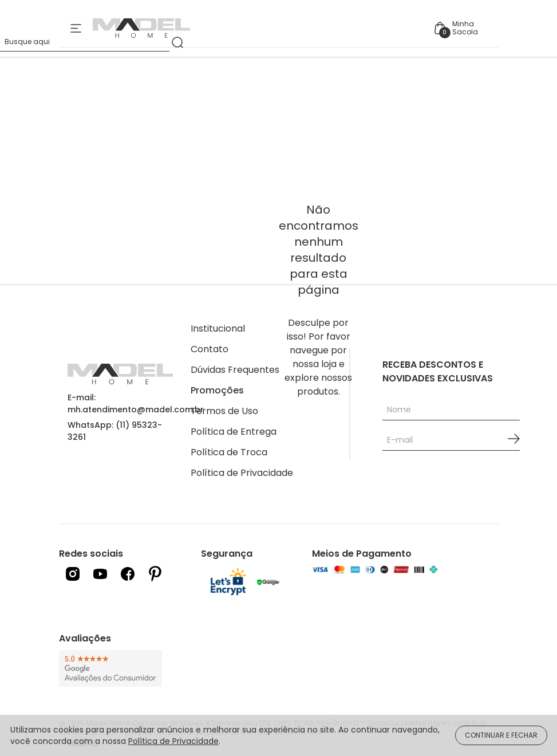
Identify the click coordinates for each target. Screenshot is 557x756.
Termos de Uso (224, 411)
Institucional (218, 328)
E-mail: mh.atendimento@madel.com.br (136, 403)
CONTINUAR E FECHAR (501, 735)
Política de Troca (229, 452)
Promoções (217, 390)
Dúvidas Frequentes (235, 370)
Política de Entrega (234, 432)
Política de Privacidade (242, 473)
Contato (210, 349)
